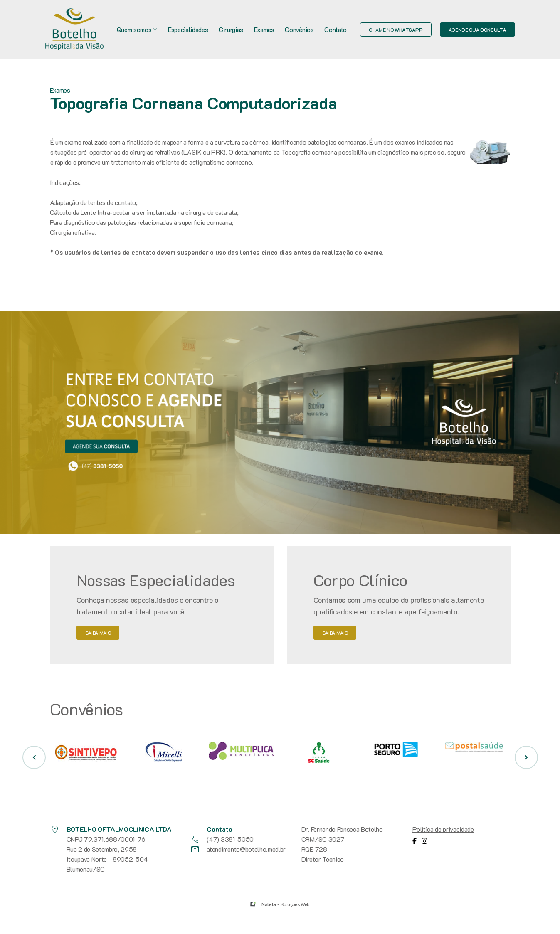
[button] (34, 757)
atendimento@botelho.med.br (238, 849)
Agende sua (477, 30)
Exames (264, 29)
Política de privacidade (443, 829)
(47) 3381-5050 (222, 839)
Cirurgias (231, 29)
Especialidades (188, 29)
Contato (336, 29)
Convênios (299, 29)
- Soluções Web (286, 904)
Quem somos (137, 29)
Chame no (396, 30)
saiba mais (98, 633)
